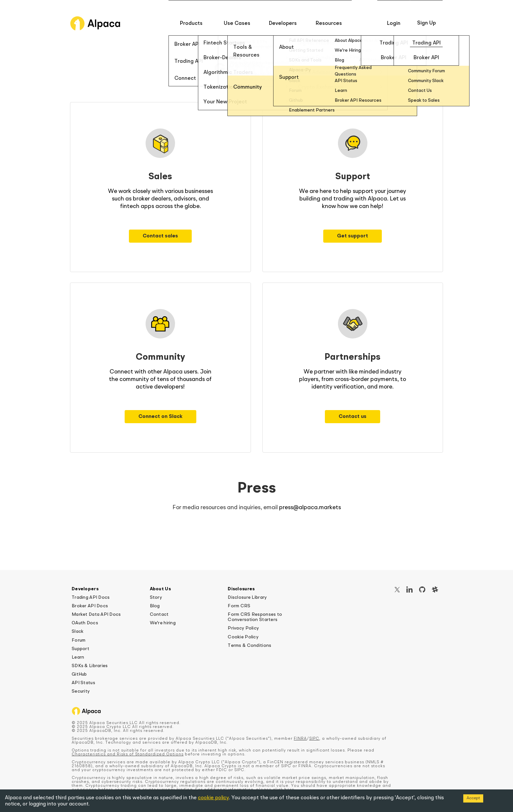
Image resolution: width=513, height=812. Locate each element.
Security (81, 691)
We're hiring (163, 623)
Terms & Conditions (249, 646)
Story (156, 597)
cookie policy (213, 798)
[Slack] (435, 590)
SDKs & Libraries (90, 666)
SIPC (314, 739)
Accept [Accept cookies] (473, 798)
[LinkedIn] (409, 590)
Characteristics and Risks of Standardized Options (128, 754)
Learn (78, 657)
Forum (79, 640)
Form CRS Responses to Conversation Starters (255, 617)
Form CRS (239, 606)
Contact (159, 614)
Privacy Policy (243, 628)
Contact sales (160, 236)
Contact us (353, 417)
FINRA (300, 739)
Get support (353, 236)
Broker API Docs (90, 606)
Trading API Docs (91, 597)
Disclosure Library (247, 597)
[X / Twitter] (397, 590)
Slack (78, 631)
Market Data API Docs (96, 614)
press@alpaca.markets (310, 508)
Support (80, 649)
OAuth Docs (85, 623)
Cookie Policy (243, 637)
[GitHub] (422, 590)
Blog (155, 606)
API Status (83, 683)
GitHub (79, 674)
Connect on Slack (160, 417)
